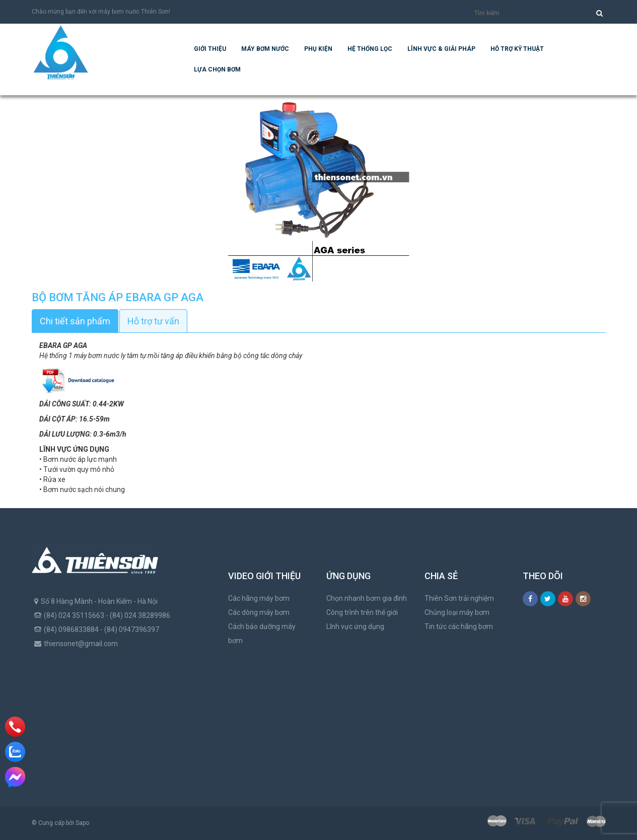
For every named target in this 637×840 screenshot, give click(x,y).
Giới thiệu (210, 49)
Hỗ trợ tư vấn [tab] (153, 321)
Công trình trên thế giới (362, 612)
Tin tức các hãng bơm (459, 626)
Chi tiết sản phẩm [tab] (75, 321)
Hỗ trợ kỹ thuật (517, 49)
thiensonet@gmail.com (81, 644)
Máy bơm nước (265, 49)
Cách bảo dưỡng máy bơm (262, 634)
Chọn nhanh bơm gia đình (367, 598)
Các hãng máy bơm (259, 598)
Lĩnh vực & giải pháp (441, 49)
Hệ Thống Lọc (370, 49)
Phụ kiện (318, 49)
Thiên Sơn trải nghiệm (459, 598)
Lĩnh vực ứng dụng (355, 626)
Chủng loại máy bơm (457, 612)
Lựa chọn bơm (217, 69)
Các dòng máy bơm (259, 612)
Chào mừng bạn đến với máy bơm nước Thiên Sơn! (101, 12)
